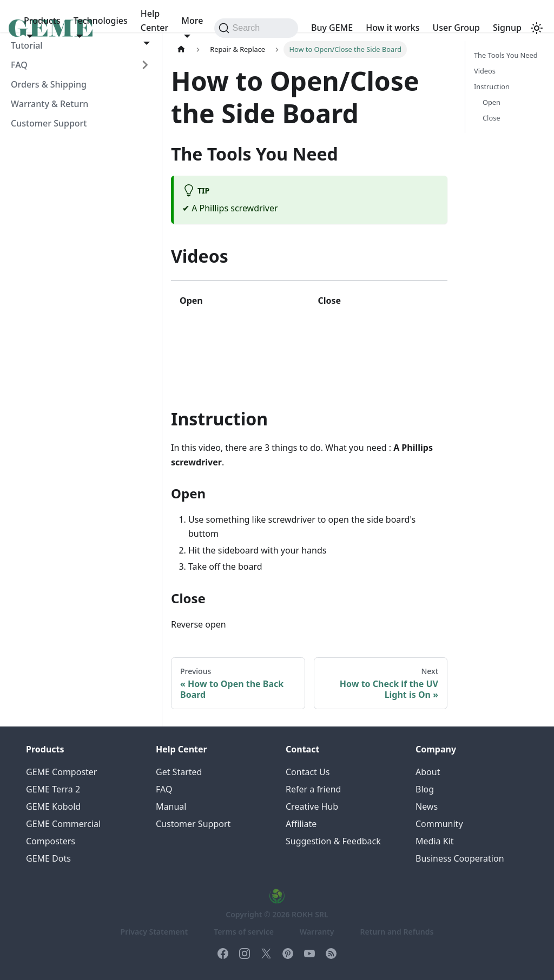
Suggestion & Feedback (333, 841)
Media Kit (434, 841)
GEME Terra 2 (53, 789)
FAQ (19, 65)
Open (492, 102)
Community (439, 824)
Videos (485, 71)
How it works (393, 28)
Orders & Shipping (49, 84)
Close (491, 118)
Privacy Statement (154, 932)
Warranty (317, 932)
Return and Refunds (397, 932)
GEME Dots (48, 858)
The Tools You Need (506, 55)
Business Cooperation (460, 858)
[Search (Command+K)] (256, 28)
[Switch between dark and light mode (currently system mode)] (537, 28)
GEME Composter (61, 772)
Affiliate (301, 824)
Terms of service (244, 932)
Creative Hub (312, 806)
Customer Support (49, 123)
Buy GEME (332, 28)
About (428, 772)
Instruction (492, 86)
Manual (171, 806)
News (427, 806)
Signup (507, 28)
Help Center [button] (154, 21)
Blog (425, 789)
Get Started (179, 772)
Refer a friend (313, 789)
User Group (456, 28)
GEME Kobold (53, 806)
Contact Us (308, 772)
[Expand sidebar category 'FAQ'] (145, 65)
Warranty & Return (50, 104)
